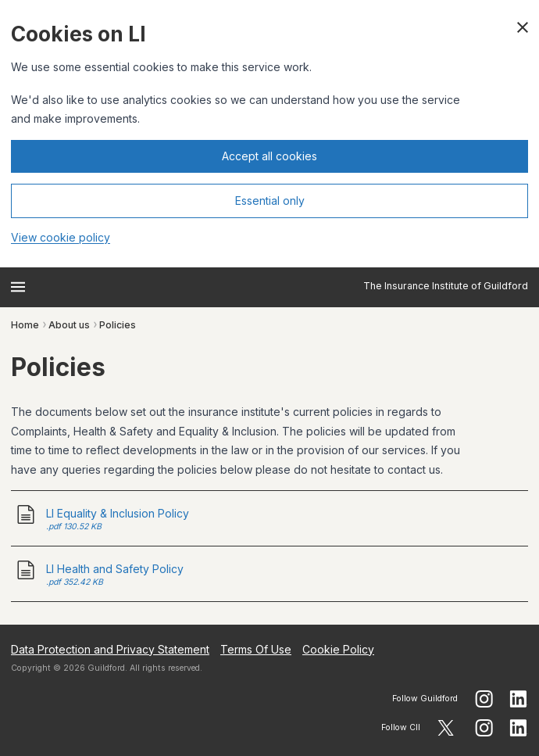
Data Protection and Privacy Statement (110, 649)
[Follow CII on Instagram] (484, 728)
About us (69, 325)
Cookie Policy (338, 649)
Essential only (270, 201)
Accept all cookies (269, 156)
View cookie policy (61, 237)
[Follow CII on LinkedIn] (519, 728)
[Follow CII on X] (446, 728)
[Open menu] (18, 287)
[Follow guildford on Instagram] (484, 699)
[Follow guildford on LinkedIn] (519, 699)
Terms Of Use (256, 649)
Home (25, 325)
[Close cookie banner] (523, 27)
